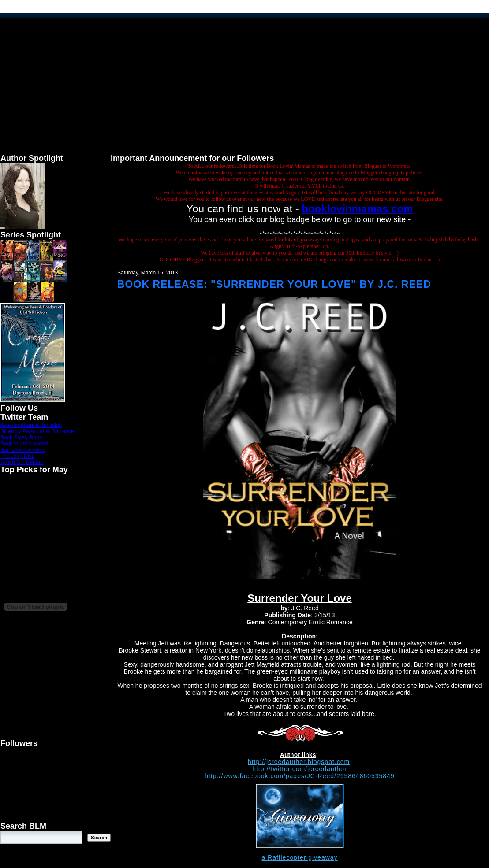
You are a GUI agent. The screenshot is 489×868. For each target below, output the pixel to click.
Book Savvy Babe (21, 438)
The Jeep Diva (17, 456)
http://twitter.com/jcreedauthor (300, 769)
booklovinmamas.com (357, 209)
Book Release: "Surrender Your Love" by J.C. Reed (274, 284)
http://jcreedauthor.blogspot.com (299, 762)
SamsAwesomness (23, 450)
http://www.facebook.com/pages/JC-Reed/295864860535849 (299, 776)
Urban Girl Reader (22, 462)
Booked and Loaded (24, 444)
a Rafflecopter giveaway (299, 857)
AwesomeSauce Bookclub (31, 425)
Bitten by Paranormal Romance (37, 431)
